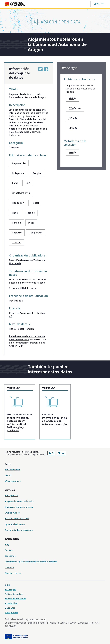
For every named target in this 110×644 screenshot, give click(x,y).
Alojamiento (19, 163)
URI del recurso (29, 288)
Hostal (35, 203)
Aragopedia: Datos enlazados (19, 501)
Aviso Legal (10, 589)
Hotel (15, 213)
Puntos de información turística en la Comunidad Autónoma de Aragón (54, 419)
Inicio (7, 585)
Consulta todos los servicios (19, 530)
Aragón (37, 173)
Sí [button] (51, 453)
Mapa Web (10, 608)
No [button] (61, 453)
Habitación (18, 203)
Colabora (9, 567)
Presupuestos (11, 495)
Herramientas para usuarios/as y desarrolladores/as (31, 562)
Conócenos (10, 556)
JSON (73, 118)
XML (73, 98)
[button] (99, 4)
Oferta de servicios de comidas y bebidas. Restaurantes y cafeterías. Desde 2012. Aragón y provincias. (20, 422)
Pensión (16, 223)
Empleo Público (12, 513)
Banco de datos (12, 470)
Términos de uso (13, 573)
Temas (8, 475)
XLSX (73, 128)
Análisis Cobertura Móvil (17, 518)
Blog (7, 544)
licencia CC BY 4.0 (38, 619)
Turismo (14, 148)
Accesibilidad (11, 603)
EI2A (28, 183)
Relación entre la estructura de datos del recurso (27, 338)
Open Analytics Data (15, 524)
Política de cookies (14, 594)
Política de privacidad (15, 599)
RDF (72, 152)
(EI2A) (21, 346)
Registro (17, 233)
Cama (15, 183)
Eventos (9, 550)
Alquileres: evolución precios (19, 507)
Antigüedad (19, 173)
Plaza (31, 223)
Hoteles (30, 213)
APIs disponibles (13, 481)
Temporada (36, 233)
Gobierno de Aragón (16, 623)
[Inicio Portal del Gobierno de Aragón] (15, 4)
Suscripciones (11, 612)
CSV (72, 108)
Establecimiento (21, 193)
